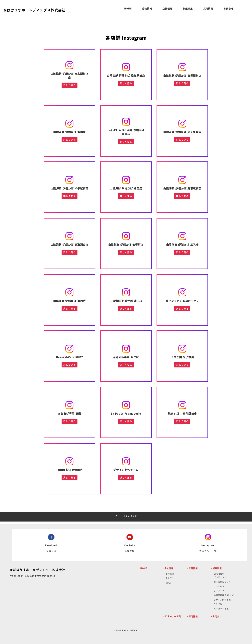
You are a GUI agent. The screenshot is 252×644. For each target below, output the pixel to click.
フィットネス (220, 591)
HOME (128, 9)
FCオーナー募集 (173, 616)
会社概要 (170, 574)
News (169, 583)
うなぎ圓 (218, 604)
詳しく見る (70, 85)
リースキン (219, 586)
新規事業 (188, 9)
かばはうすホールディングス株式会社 (37, 570)
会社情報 (147, 9)
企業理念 (170, 578)
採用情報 (208, 9)
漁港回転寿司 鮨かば (224, 595)
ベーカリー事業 (221, 609)
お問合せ (229, 9)
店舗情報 (167, 9)
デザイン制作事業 (222, 600)
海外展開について (222, 582)
